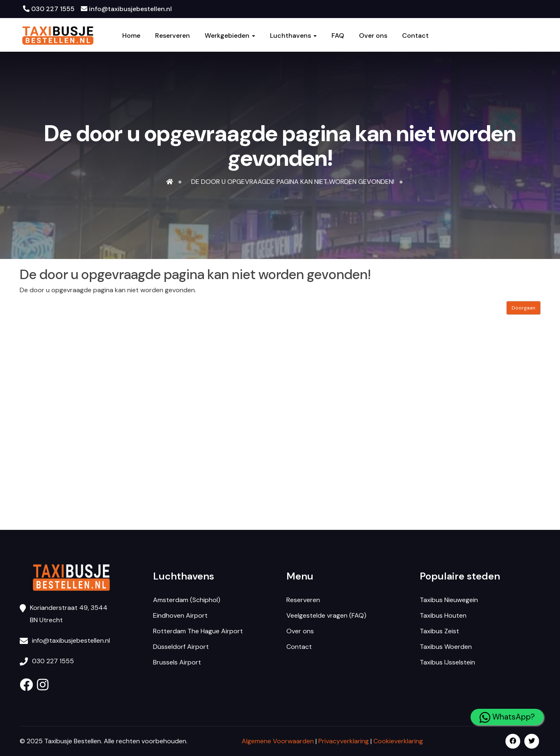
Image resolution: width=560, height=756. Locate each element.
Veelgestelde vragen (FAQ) (326, 615)
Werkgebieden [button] (230, 36)
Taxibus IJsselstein (447, 662)
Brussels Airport (177, 662)
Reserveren (173, 36)
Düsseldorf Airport (181, 647)
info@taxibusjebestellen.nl (126, 9)
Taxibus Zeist (439, 631)
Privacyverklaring (344, 741)
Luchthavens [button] (293, 36)
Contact (415, 36)
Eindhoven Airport (180, 615)
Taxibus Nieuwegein (449, 600)
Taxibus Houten (443, 615)
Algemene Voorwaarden (278, 741)
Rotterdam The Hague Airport (198, 631)
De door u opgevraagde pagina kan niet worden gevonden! (293, 182)
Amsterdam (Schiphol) (187, 600)
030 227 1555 (49, 9)
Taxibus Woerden (446, 647)
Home (131, 36)
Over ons (373, 36)
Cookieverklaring (398, 741)
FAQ (338, 36)
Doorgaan (523, 308)
